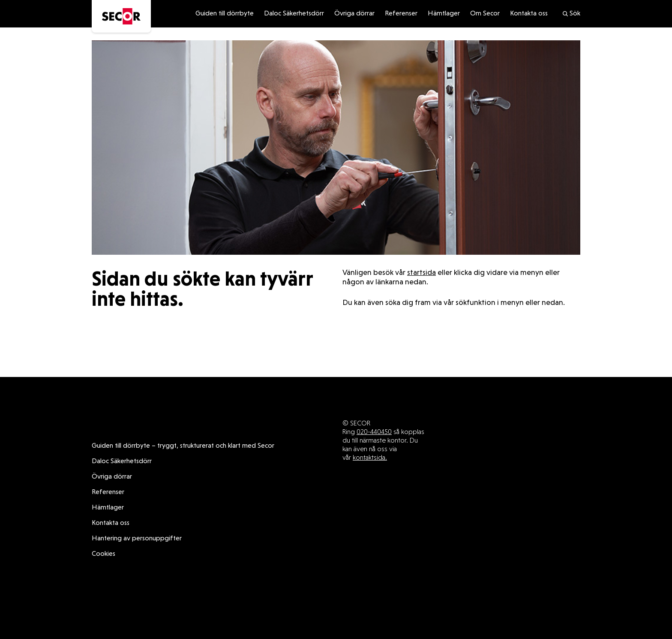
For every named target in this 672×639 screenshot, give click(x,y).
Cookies (103, 554)
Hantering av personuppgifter (137, 539)
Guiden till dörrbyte (225, 14)
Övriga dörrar (354, 14)
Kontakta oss (529, 14)
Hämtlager (444, 14)
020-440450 (374, 432)
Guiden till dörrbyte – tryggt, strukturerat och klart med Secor (183, 446)
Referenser (401, 14)
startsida (421, 273)
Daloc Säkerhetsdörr (294, 14)
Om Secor (485, 14)
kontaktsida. (370, 457)
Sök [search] (571, 14)
